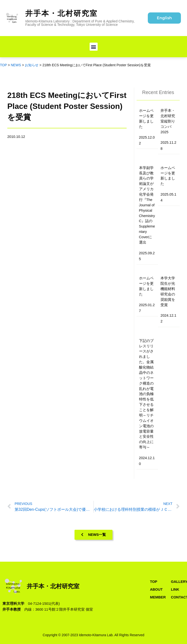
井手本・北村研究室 (61, 13)
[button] (94, 47)
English (164, 18)
